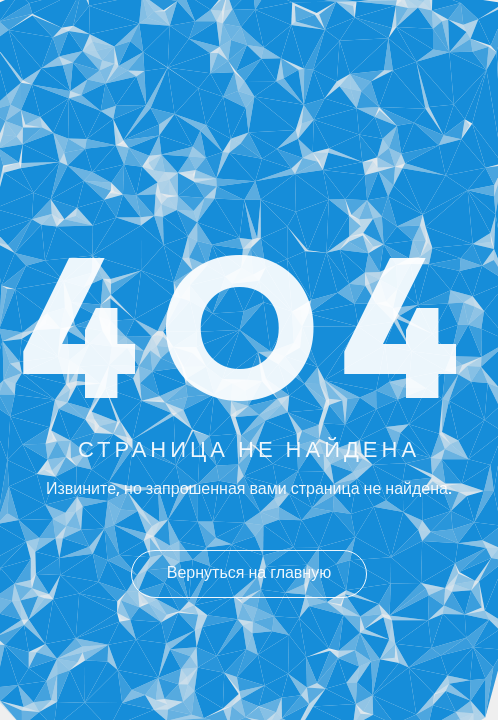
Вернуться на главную (249, 574)
